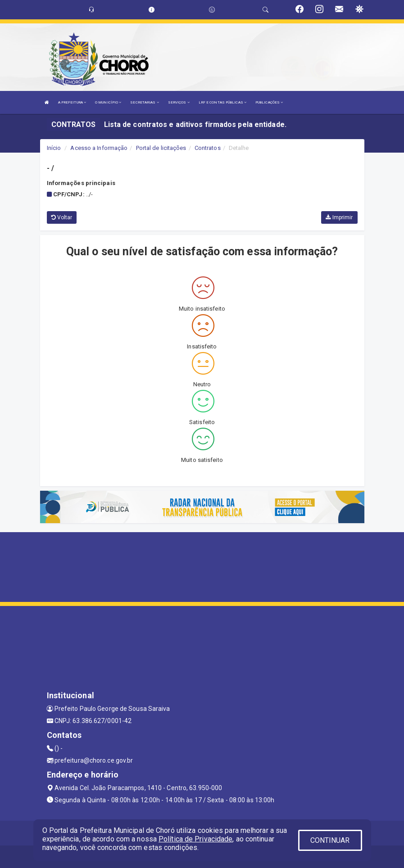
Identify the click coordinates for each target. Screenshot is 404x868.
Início (54, 148)
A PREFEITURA (72, 102)
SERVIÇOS (179, 102)
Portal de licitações (161, 148)
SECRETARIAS (144, 102)
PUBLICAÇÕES (269, 102)
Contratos (208, 148)
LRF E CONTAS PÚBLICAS (222, 102)
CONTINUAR (330, 840)
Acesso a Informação (99, 148)
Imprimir (339, 217)
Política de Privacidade (195, 839)
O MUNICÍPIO (108, 102)
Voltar (62, 217)
